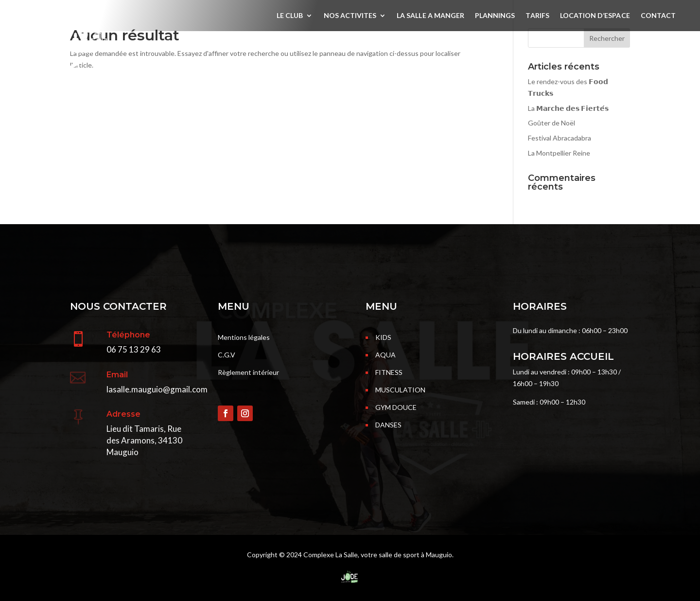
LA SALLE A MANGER (430, 16)
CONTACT (658, 16)
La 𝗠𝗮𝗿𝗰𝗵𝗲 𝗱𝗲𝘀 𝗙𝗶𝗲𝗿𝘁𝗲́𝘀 (568, 108)
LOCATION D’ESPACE (595, 16)
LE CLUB (290, 16)
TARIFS (537, 16)
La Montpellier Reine (559, 153)
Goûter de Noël (551, 123)
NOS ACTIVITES (350, 16)
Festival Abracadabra (560, 138)
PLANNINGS (495, 16)
